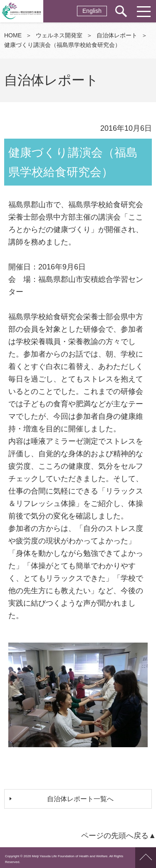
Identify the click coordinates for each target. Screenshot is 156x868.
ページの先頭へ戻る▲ (119, 836)
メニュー (144, 11)
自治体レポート (117, 35)
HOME (13, 35)
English (92, 11)
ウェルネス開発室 (59, 35)
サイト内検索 (121, 11)
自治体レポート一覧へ (80, 799)
